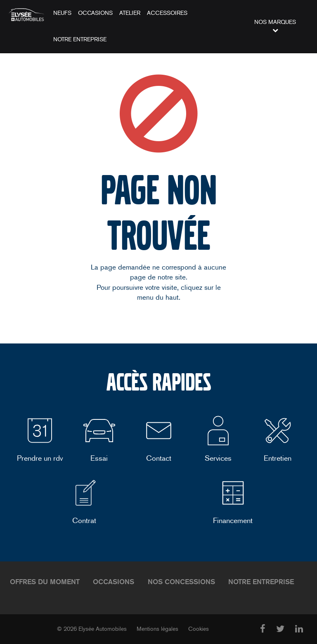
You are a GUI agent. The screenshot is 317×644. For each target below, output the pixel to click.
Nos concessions (181, 582)
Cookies (199, 629)
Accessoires (167, 13)
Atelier (130, 13)
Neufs (62, 13)
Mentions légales (157, 629)
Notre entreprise (80, 39)
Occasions (95, 13)
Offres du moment (45, 582)
